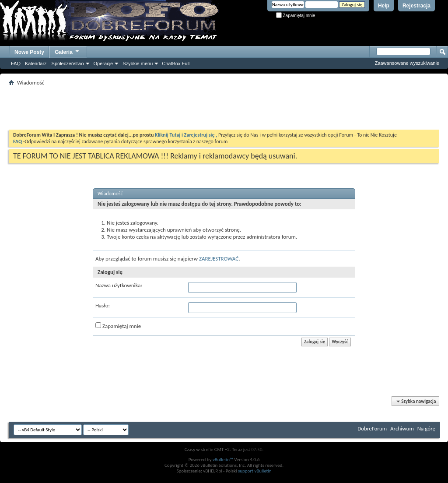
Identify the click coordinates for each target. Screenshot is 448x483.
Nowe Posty (29, 52)
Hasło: (103, 305)
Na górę (426, 428)
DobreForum (372, 428)
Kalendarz (36, 63)
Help (384, 6)
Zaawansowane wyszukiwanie (407, 63)
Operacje (103, 63)
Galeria (67, 51)
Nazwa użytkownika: (119, 285)
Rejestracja (416, 6)
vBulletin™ (223, 460)
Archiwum (402, 428)
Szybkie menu (138, 63)
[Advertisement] (224, 108)
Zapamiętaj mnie (296, 16)
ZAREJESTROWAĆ (219, 259)
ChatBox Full (176, 63)
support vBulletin (255, 471)
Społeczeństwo (68, 63)
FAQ (16, 63)
